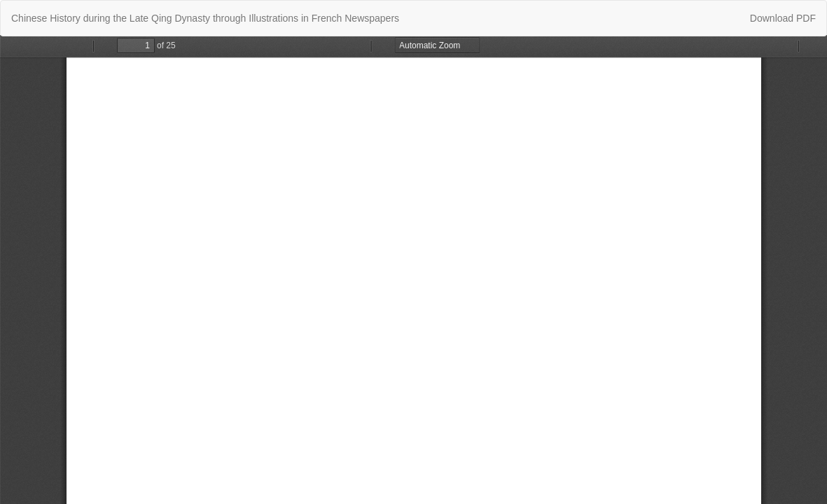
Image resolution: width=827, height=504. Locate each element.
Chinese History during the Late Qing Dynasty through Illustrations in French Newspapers (205, 18)
